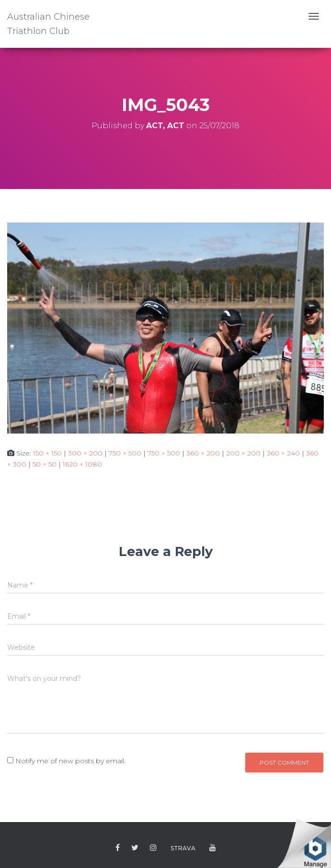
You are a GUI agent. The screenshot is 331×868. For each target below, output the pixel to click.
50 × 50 (45, 464)
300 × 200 (85, 453)
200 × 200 (243, 453)
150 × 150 (47, 453)
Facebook (118, 848)
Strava (183, 848)
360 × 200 (203, 453)
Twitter (135, 848)
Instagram (153, 848)
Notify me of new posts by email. (70, 761)
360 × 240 (283, 453)
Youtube (213, 848)
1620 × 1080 (82, 464)
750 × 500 (125, 453)
